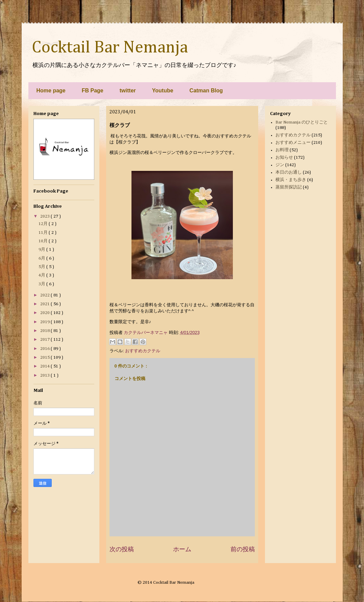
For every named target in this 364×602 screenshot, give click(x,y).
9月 (42, 250)
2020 (45, 313)
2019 (45, 322)
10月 (44, 241)
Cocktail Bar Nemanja (110, 48)
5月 (42, 267)
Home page (51, 91)
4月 (42, 275)
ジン (280, 165)
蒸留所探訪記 (289, 187)
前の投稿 (243, 549)
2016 (45, 349)
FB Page (93, 91)
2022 (45, 295)
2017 (45, 340)
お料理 (282, 150)
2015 (45, 358)
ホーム (182, 549)
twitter (128, 91)
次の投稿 (122, 549)
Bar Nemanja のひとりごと (302, 122)
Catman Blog (206, 91)
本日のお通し (289, 172)
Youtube (163, 91)
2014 (45, 366)
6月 (42, 258)
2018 (45, 331)
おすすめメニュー (293, 143)
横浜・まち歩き (291, 180)
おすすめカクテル (143, 351)
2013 (45, 375)
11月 (44, 233)
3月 (42, 284)
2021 (45, 304)
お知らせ (284, 158)
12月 (44, 224)
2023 (45, 216)
